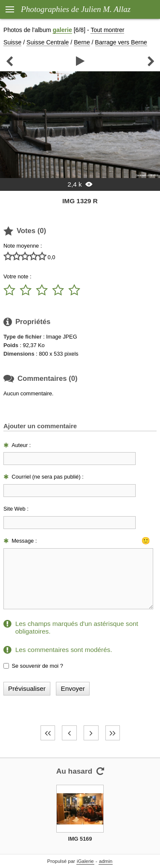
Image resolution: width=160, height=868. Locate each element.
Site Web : (16, 509)
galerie (62, 30)
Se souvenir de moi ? (38, 666)
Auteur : (21, 445)
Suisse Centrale (48, 42)
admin (106, 861)
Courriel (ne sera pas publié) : (48, 477)
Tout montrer (107, 30)
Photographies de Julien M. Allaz (76, 9)
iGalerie (85, 861)
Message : (24, 541)
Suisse (12, 42)
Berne (82, 42)
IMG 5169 (80, 839)
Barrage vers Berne (121, 42)
